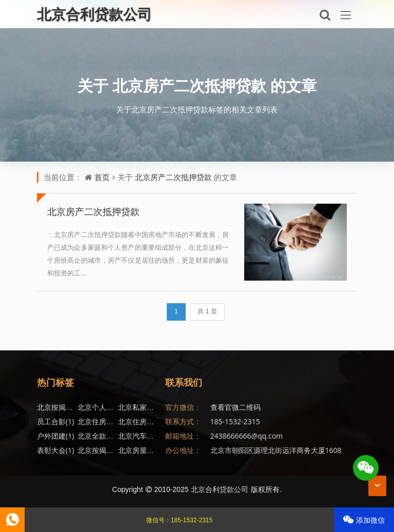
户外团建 (55, 436)
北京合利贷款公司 (220, 489)
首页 (102, 177)
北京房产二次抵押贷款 (189, 85)
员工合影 (55, 421)
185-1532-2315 (235, 421)
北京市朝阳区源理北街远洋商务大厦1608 (276, 450)
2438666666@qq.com (247, 436)
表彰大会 (55, 450)
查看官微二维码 (235, 407)
